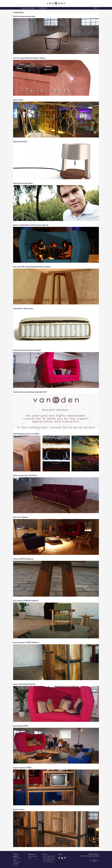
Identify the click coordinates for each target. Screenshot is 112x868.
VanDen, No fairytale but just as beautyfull (27, 350)
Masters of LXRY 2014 (48, 862)
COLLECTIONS (29, 8)
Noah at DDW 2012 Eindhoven (23, 559)
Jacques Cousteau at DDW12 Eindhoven (26, 642)
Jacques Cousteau (19, 809)
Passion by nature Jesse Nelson (23, 183)
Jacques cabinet (18, 100)
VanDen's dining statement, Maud (24, 16)
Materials (15, 865)
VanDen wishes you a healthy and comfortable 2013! (30, 392)
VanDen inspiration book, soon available (26, 434)
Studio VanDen (17, 858)
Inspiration (16, 856)
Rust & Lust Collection (21, 517)
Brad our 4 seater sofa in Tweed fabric (25, 475)
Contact (15, 860)
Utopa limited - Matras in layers (23, 308)
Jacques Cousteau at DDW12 (22, 768)
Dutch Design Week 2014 (49, 860)
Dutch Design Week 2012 (49, 856)
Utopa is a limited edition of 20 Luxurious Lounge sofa (31, 225)
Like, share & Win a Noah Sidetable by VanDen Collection (32, 267)
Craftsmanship (16, 862)
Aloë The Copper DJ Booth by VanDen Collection (29, 58)
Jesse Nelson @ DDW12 (21, 726)
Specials (30, 858)
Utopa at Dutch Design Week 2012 (24, 684)
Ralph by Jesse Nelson (20, 142)
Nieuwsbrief (16, 863)
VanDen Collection (33, 856)
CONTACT (43, 8)
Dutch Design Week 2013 (49, 858)
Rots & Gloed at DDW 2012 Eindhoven (26, 601)
